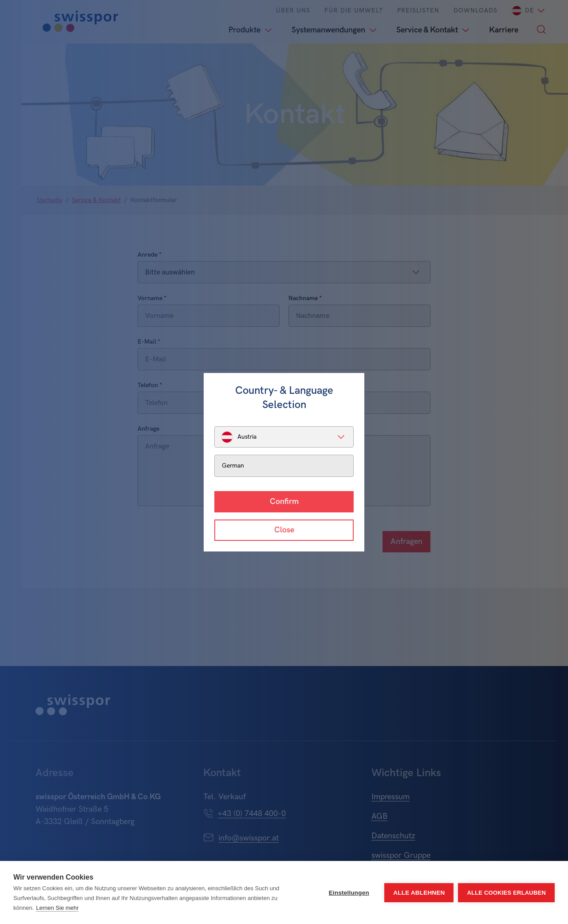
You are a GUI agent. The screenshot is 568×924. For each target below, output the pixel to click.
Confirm (284, 502)
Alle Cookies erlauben (506, 893)
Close (284, 530)
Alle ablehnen (419, 893)
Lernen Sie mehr (57, 908)
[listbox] (284, 437)
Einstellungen (349, 893)
